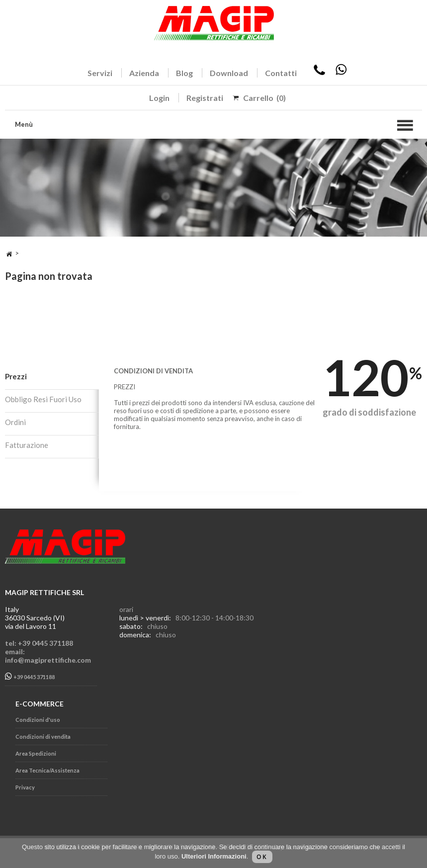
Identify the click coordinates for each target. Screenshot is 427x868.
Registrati (205, 98)
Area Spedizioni (36, 753)
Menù (24, 124)
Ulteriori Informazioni (214, 856)
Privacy (25, 787)
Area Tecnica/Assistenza (47, 770)
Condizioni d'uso (38, 720)
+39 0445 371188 (30, 676)
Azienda (144, 73)
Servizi (100, 73)
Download (229, 73)
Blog (184, 73)
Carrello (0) (264, 98)
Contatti (281, 73)
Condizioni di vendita (43, 737)
